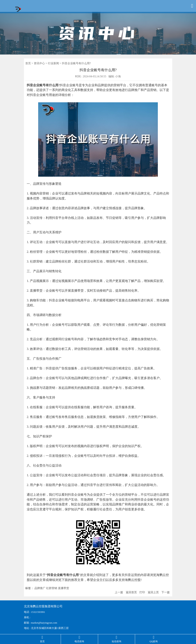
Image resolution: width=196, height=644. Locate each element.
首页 (28, 63)
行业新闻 (53, 63)
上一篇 (119, 592)
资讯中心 (39, 63)
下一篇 (166, 592)
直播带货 (63, 588)
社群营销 (52, 588)
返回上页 (153, 592)
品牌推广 (40, 588)
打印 (142, 592)
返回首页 (131, 592)
